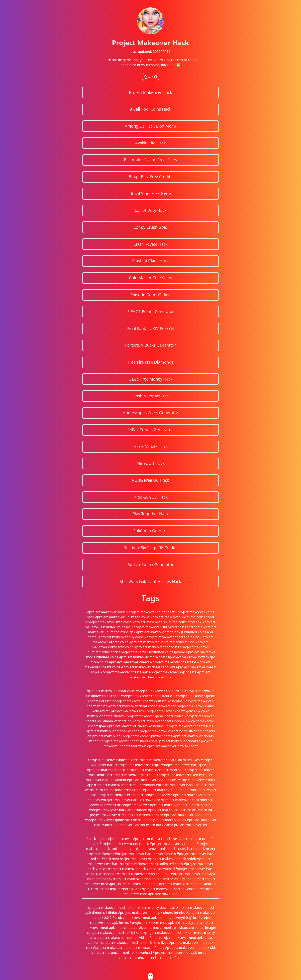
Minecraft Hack (150, 463)
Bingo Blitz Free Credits (150, 176)
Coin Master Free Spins (150, 278)
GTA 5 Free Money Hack (150, 379)
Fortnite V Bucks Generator (151, 345)
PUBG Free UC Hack (151, 480)
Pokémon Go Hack (150, 531)
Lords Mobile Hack (150, 446)
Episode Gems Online (150, 295)
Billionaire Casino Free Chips (150, 160)
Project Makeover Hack (150, 92)
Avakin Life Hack (151, 143)
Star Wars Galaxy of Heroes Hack (150, 581)
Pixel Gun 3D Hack (150, 497)
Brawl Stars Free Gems (150, 193)
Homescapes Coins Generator (150, 413)
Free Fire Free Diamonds (151, 362)
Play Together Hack (151, 514)
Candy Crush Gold (150, 227)
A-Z (151, 77)
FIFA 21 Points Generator (150, 312)
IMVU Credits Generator (150, 429)
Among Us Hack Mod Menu (150, 126)
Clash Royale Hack (151, 244)
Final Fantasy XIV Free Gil (150, 328)
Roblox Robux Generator (150, 565)
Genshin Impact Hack (150, 396)
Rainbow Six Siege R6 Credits (150, 548)
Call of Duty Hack (151, 210)
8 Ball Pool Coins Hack (150, 109)
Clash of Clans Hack (150, 261)
